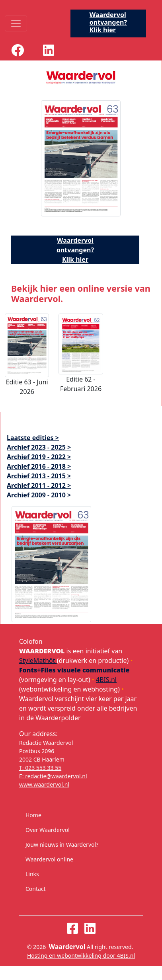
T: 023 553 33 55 (40, 768)
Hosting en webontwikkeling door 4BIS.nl (81, 956)
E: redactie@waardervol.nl (53, 776)
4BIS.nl (106, 680)
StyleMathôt (38, 660)
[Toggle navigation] (16, 23)
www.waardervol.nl (44, 784)
